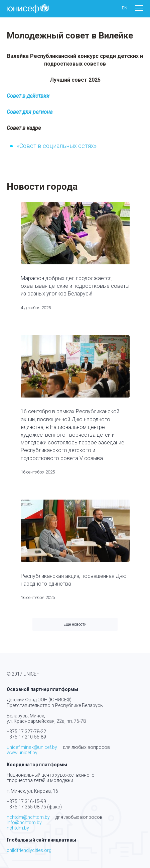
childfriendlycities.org (29, 850)
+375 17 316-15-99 (26, 801)
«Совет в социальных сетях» (57, 146)
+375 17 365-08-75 (26, 807)
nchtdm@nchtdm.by (28, 817)
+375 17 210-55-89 (26, 737)
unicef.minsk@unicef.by (32, 747)
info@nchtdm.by (24, 822)
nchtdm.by (18, 828)
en (125, 8)
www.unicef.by (22, 753)
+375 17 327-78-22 (26, 731)
